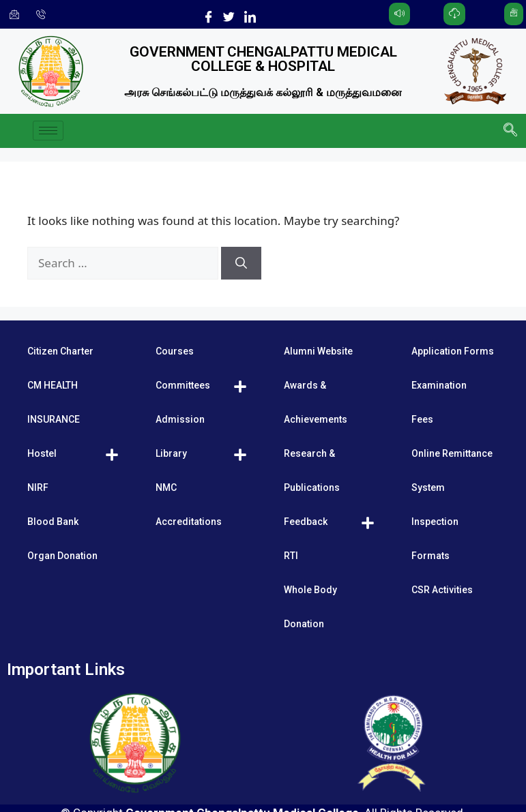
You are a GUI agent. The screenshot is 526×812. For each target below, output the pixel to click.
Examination (439, 385)
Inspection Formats (435, 539)
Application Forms (453, 351)
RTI (291, 556)
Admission (180, 419)
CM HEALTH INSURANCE (54, 402)
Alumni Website (318, 351)
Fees (422, 419)
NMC (166, 487)
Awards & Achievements (316, 402)
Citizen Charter (60, 351)
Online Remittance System (452, 470)
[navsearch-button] (509, 131)
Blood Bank (53, 522)
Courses (175, 351)
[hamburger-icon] (48, 131)
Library (171, 453)
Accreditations (189, 522)
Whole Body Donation (310, 607)
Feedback (306, 522)
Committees (183, 385)
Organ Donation (62, 556)
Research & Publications (312, 470)
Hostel (42, 453)
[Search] (241, 263)
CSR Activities (442, 590)
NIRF (38, 487)
